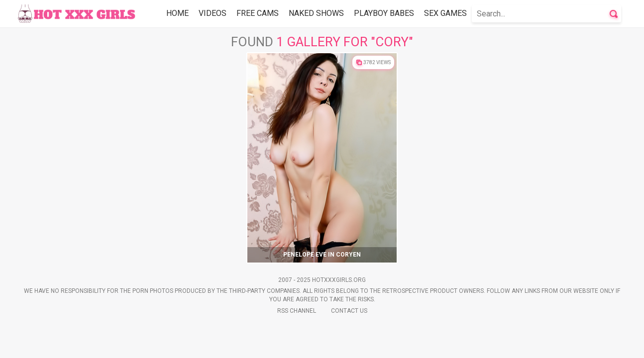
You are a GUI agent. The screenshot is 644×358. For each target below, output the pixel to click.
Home (177, 13)
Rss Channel (297, 311)
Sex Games (445, 13)
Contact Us (349, 311)
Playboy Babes (384, 13)
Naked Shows (316, 13)
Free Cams (258, 13)
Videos (213, 13)
